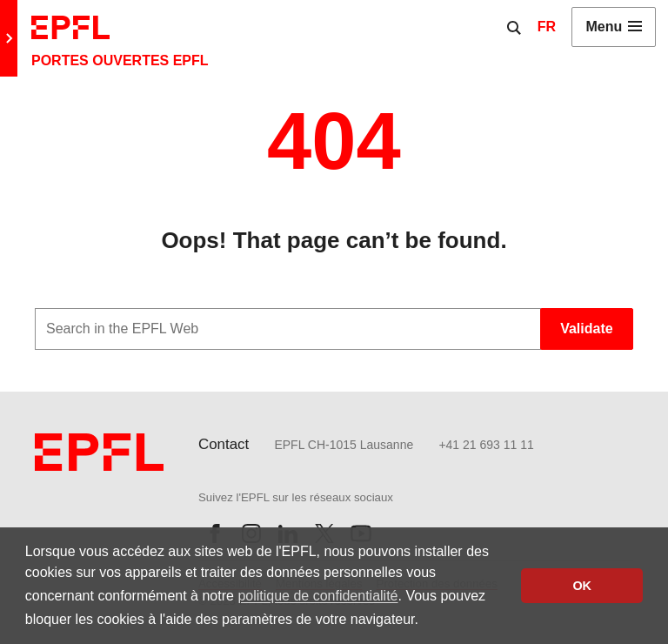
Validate (586, 329)
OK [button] (582, 586)
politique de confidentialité (317, 596)
